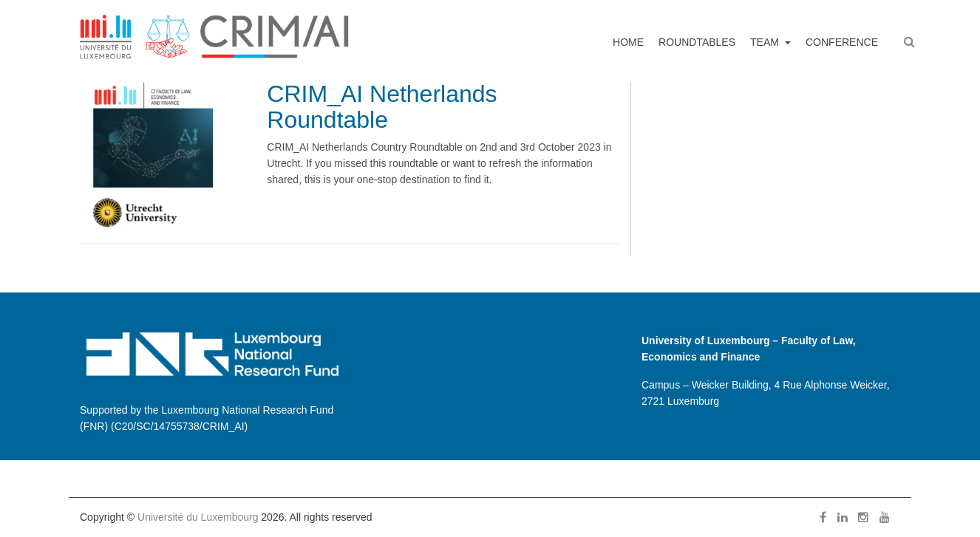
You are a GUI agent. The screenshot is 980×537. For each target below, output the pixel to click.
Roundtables (697, 42)
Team (766, 42)
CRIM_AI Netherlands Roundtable (382, 107)
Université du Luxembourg (198, 517)
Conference (842, 42)
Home (628, 42)
